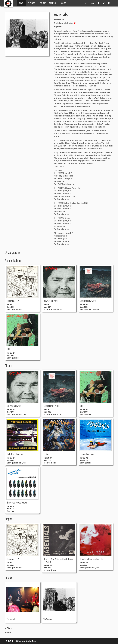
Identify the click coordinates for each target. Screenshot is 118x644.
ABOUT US (53, 3)
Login (92, 3)
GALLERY (43, 3)
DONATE (63, 3)
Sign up (87, 3)
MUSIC (22, 3)
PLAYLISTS (32, 3)
